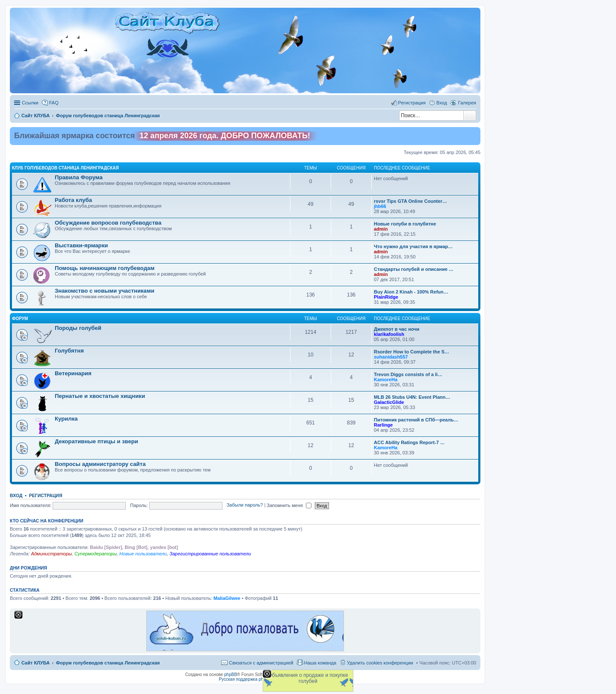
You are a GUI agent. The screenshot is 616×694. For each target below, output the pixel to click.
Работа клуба (73, 200)
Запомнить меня (289, 505)
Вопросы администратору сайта (100, 464)
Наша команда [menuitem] (320, 663)
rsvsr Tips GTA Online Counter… (410, 201)
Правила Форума (79, 177)
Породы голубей (78, 328)
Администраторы (51, 554)
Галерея (467, 103)
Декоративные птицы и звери (96, 441)
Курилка (66, 419)
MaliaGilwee (227, 598)
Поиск (470, 116)
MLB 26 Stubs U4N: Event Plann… (412, 397)
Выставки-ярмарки (81, 245)
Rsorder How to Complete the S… (412, 352)
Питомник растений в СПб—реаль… (416, 420)
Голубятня (69, 351)
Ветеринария (73, 373)
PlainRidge (386, 297)
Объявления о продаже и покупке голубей (308, 678)
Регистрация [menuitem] (412, 103)
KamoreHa (386, 380)
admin (381, 229)
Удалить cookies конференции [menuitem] (380, 663)
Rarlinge (383, 425)
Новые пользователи (143, 554)
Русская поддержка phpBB (245, 679)
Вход (16, 495)
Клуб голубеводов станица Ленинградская (65, 168)
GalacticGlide (389, 402)
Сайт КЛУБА (36, 663)
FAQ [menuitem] (54, 103)
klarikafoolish (389, 334)
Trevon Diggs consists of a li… (408, 374)
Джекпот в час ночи (397, 329)
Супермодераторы (96, 554)
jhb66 (380, 206)
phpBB (231, 675)
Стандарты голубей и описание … (414, 269)
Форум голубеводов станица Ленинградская (108, 663)
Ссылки (30, 103)
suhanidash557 (391, 357)
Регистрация (46, 495)
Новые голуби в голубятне (405, 224)
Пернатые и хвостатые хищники (100, 396)
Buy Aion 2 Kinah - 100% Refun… (411, 292)
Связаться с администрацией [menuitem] (261, 663)
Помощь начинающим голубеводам (105, 268)
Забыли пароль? (245, 505)
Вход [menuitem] (442, 103)
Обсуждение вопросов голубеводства (108, 223)
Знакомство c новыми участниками (105, 291)
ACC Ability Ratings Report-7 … (409, 442)
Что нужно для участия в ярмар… (413, 246)
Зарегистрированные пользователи (210, 554)
